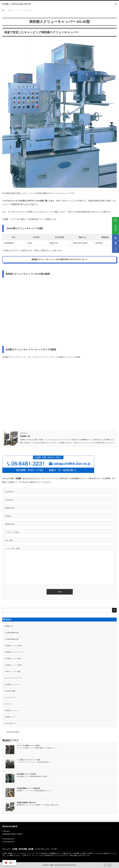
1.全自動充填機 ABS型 (12, 633)
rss (106, 865)
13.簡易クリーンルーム (12, 710)
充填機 (18, 478)
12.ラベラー (8, 704)
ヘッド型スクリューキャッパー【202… (29, 760)
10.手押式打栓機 (10, 691)
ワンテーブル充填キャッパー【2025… (29, 746)
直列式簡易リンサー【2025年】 (27, 774)
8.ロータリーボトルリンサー (14, 678)
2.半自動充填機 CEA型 (12, 639)
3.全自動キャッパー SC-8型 (13, 646)
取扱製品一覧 (25, 436)
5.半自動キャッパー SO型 (13, 659)
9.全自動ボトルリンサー (12, 685)
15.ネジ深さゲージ (11, 723)
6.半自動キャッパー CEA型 (13, 665)
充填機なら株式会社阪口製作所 (58, 865)
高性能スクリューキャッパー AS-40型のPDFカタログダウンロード (59, 259)
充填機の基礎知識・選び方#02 (26, 803)
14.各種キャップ (10, 717)
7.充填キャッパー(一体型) (13, 672)
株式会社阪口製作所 (13, 732)
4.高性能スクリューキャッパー (14, 652)
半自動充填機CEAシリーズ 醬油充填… (29, 788)
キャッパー (27, 478)
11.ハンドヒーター (11, 698)
